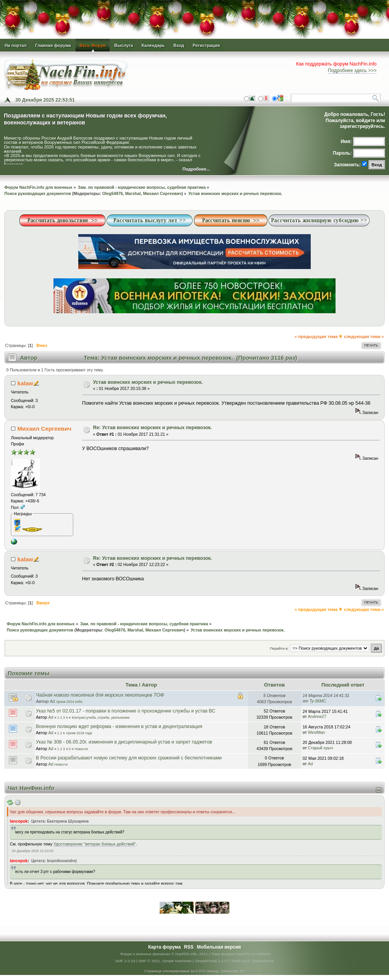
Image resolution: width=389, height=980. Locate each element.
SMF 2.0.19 (125, 961)
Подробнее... (196, 169)
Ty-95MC (318, 701)
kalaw (25, 383)
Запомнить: (347, 165)
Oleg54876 (113, 193)
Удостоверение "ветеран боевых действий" (95, 844)
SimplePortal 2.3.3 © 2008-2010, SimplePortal (234, 961)
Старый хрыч (320, 748)
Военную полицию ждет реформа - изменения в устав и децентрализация (119, 726)
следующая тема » (364, 336)
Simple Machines (177, 961)
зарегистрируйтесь (362, 126)
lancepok (19, 821)
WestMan (316, 732)
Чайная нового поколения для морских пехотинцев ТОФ (100, 695)
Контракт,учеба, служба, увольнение (101, 718)
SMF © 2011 (149, 961)
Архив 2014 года (69, 702)
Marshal (133, 193)
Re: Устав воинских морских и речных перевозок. (152, 428)
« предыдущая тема (316, 336)
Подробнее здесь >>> (352, 71)
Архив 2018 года (79, 733)
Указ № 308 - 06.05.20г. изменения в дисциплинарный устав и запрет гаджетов (124, 742)
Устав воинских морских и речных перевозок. (148, 382)
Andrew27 (317, 716)
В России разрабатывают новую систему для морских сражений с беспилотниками (129, 758)
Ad (52, 701)
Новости (81, 749)
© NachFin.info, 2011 (189, 954)
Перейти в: (279, 648)
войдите (366, 121)
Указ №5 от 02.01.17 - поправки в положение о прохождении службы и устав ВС (126, 711)
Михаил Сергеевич (162, 193)
